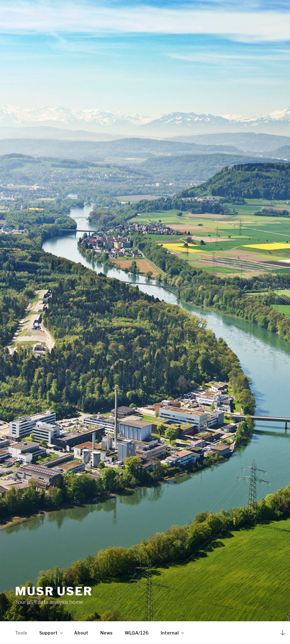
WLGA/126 (137, 633)
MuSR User (54, 591)
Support (51, 633)
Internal (173, 633)
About (81, 633)
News (106, 633)
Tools (21, 633)
